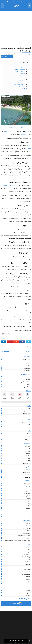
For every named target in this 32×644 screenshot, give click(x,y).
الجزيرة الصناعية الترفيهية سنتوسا (16, 127)
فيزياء (29, 567)
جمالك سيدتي (27, 366)
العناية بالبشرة (27, 368)
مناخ (29, 582)
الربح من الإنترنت (27, 451)
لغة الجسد (28, 477)
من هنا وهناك (27, 486)
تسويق (29, 449)
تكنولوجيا (28, 489)
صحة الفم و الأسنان (26, 382)
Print (7, 56)
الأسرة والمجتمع (26, 496)
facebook (7, 351)
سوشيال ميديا (27, 498)
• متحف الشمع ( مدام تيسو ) (20, 78)
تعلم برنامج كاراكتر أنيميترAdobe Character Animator (18, 541)
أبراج (29, 501)
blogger (3, 351)
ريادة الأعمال (27, 446)
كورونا (29, 385)
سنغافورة (6, 131)
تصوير (29, 503)
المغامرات (29, 149)
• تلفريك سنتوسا (22, 86)
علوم (29, 550)
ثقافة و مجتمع (27, 484)
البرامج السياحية (12, 317)
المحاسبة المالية (26, 464)
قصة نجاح (28, 454)
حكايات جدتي (27, 411)
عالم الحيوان (27, 562)
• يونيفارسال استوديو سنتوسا (20, 71)
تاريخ (29, 559)
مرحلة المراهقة (27, 413)
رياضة (29, 425)
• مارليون (24, 89)
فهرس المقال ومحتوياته (22, 63)
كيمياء (29, 572)
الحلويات (13, 175)
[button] (16, 603)
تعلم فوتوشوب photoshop (24, 526)
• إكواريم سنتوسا (22, 73)
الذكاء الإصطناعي (26, 574)
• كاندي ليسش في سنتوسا (20, 69)
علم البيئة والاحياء (26, 555)
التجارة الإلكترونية (26, 456)
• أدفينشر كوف (23, 76)
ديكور (29, 506)
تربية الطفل (28, 408)
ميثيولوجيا (28, 579)
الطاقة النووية (27, 584)
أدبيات (29, 434)
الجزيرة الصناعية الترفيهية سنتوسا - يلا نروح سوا (16, 49)
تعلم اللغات (28, 524)
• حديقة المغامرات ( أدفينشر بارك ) (19, 84)
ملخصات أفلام (27, 360)
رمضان (29, 593)
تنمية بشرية (28, 470)
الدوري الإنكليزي (26, 422)
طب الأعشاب (27, 387)
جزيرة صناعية (24, 134)
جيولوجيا (28, 577)
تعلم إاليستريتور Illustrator (24, 536)
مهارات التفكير (27, 472)
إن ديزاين (28, 538)
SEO (29, 461)
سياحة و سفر (4, 338)
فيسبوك (28, 459)
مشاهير (28, 491)
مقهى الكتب (27, 440)
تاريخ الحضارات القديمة (25, 557)
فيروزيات (28, 508)
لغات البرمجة (27, 531)
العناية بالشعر (27, 371)
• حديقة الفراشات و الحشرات (20, 82)
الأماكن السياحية (7, 185)
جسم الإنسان (27, 569)
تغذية (29, 517)
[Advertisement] (16, 28)
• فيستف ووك (23, 67)
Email (3, 56)
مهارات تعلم (27, 475)
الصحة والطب (27, 380)
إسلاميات (28, 591)
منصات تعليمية (27, 533)
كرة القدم (28, 427)
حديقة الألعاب (28, 229)
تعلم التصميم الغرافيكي (25, 528)
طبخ (29, 515)
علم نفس (28, 547)
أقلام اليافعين (27, 416)
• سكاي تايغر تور (22, 80)
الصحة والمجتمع (26, 377)
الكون (29, 552)
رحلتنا (26, 131)
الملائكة (28, 596)
